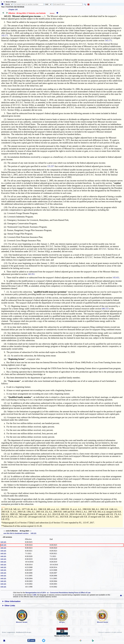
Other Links (10, 606)
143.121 (3, 542)
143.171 (5, 35)
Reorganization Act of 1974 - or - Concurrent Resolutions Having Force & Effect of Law (58, 593)
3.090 (34, 595)
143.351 (31, 274)
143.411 (116, 278)
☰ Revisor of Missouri (9, 2)
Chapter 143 (13, 10)
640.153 (105, 309)
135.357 (51, 166)
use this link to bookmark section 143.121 (20, 533)
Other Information (13, 601)
